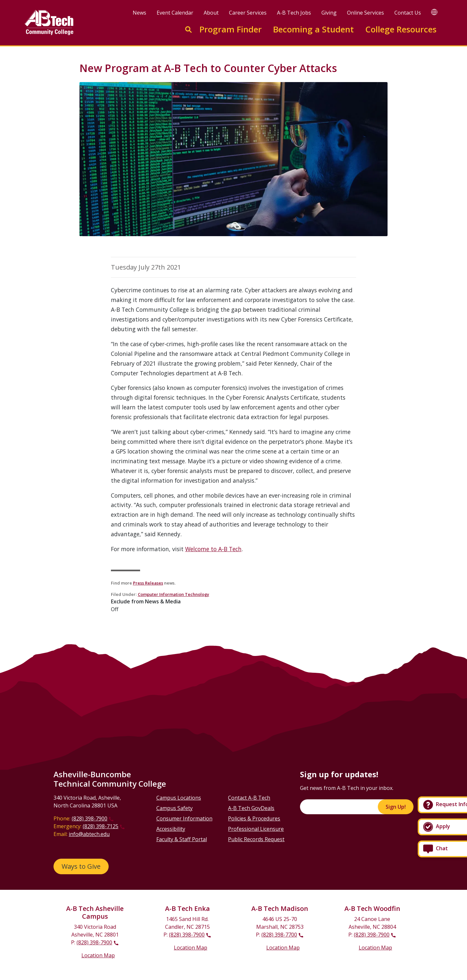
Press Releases (148, 583)
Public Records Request (256, 839)
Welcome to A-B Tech (213, 549)
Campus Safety (174, 808)
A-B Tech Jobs (294, 13)
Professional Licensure (256, 829)
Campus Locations (179, 798)
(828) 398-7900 (90, 818)
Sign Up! (396, 807)
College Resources (401, 29)
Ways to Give (81, 866)
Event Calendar (175, 13)
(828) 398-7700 (279, 935)
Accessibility (171, 829)
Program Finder (231, 29)
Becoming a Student (313, 29)
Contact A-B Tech (249, 798)
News (139, 13)
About (211, 13)
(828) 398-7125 (101, 826)
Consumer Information (184, 818)
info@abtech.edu (89, 834)
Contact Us (408, 13)
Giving (329, 13)
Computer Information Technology (174, 594)
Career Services (248, 13)
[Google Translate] (434, 12)
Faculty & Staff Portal (182, 839)
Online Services (365, 13)
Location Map (98, 955)
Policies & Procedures (254, 818)
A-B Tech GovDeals (251, 808)
